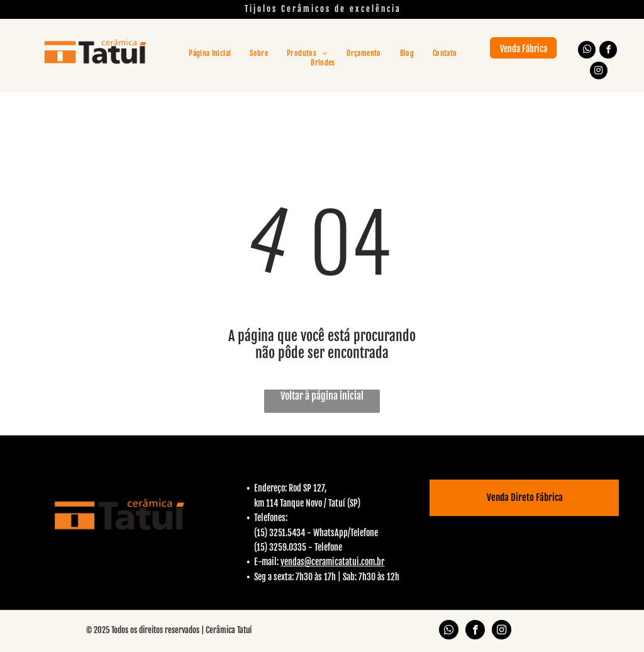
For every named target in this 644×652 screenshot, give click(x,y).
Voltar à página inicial (322, 396)
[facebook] (608, 51)
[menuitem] (210, 53)
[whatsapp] (587, 51)
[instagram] (599, 72)
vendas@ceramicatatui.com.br (332, 562)
